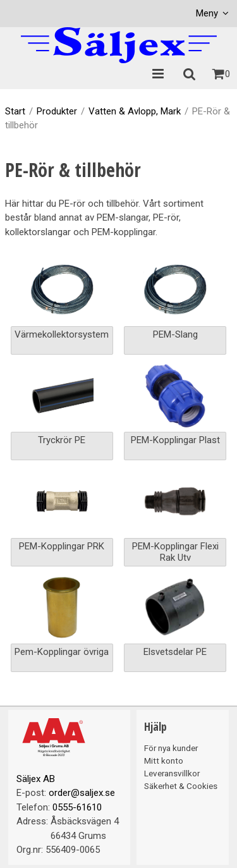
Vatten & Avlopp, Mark (135, 111)
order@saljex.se (82, 793)
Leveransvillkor (172, 773)
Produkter (57, 111)
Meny (207, 13)
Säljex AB (36, 779)
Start (15, 111)
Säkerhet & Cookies (181, 786)
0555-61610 (77, 807)
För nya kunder (171, 748)
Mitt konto (164, 761)
